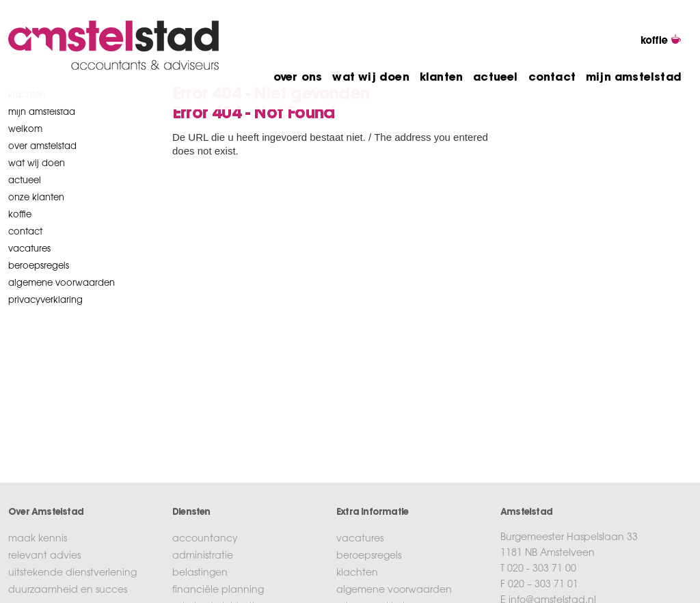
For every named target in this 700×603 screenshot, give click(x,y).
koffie (20, 215)
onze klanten (36, 198)
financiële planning (218, 591)
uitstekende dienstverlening (72, 574)
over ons (298, 78)
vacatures (29, 249)
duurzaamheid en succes (68, 591)
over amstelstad (42, 147)
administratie (203, 557)
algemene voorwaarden (62, 283)
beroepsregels (39, 266)
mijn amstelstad (634, 78)
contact (552, 78)
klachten (357, 574)
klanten (441, 78)
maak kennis (38, 539)
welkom (25, 130)
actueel (495, 78)
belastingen (200, 574)
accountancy (205, 539)
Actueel (25, 181)
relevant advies (44, 557)
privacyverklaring (45, 300)
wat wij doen (371, 78)
